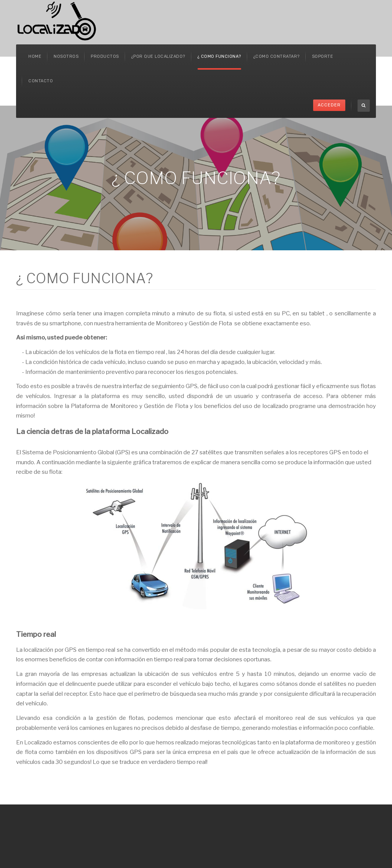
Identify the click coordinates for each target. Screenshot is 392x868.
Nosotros (66, 56)
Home (35, 56)
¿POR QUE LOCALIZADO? (158, 56)
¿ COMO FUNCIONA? (219, 56)
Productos (105, 56)
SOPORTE (323, 56)
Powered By (364, 826)
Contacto (41, 81)
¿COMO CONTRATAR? (277, 56)
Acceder (329, 105)
